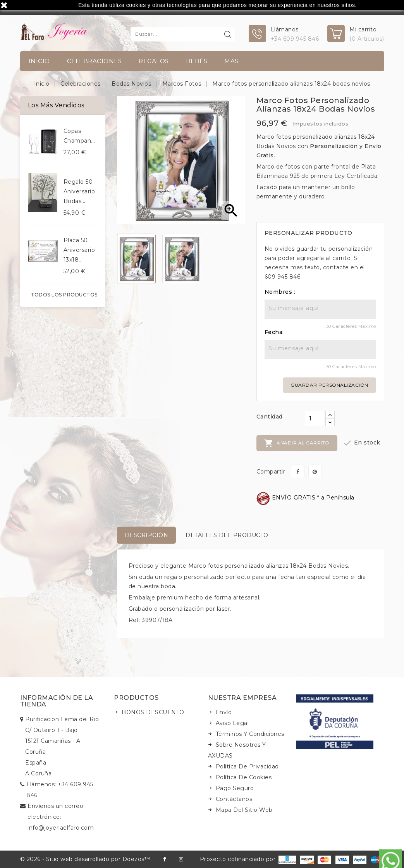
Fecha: (274, 332)
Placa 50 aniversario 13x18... (79, 250)
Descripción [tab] (147, 535)
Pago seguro (235, 788)
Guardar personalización (329, 385)
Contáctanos (234, 799)
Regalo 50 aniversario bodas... (79, 191)
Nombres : (280, 292)
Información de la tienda (57, 701)
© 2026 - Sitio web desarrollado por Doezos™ (85, 859)
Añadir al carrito (297, 443)
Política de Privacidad (247, 766)
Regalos (154, 61)
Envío (224, 712)
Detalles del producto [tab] (227, 535)
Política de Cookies (244, 777)
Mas (231, 61)
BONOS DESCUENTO (153, 712)
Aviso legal (232, 723)
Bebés (197, 61)
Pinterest (315, 471)
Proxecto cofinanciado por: (248, 859)
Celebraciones (95, 61)
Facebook (164, 859)
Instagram (181, 859)
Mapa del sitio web (244, 810)
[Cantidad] (315, 418)
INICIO (39, 61)
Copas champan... (79, 136)
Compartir (298, 471)
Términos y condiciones (250, 734)
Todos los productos (64, 295)
